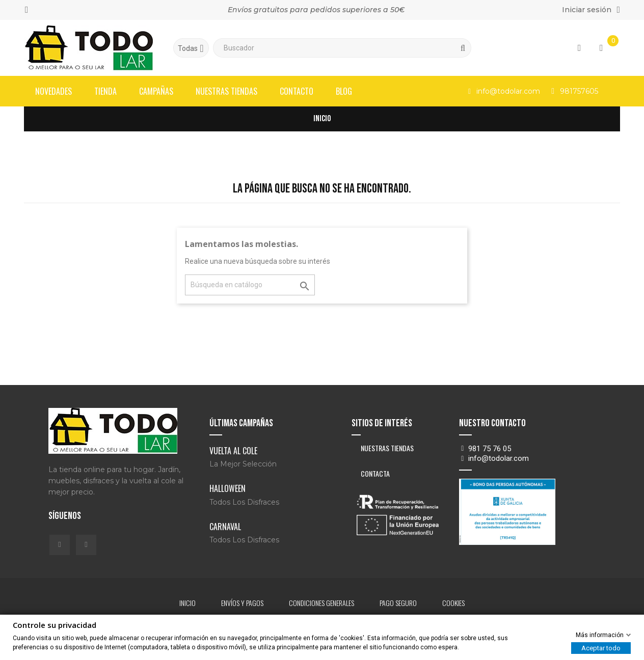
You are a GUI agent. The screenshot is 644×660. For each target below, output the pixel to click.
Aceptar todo (601, 648)
